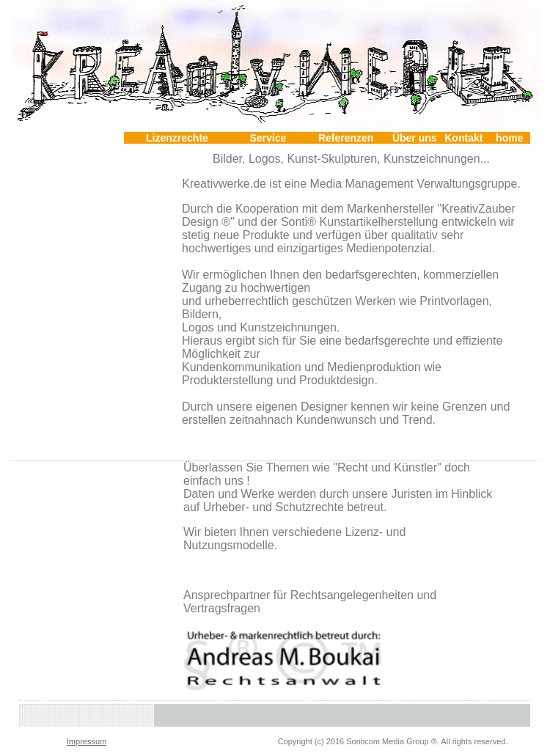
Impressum (87, 741)
